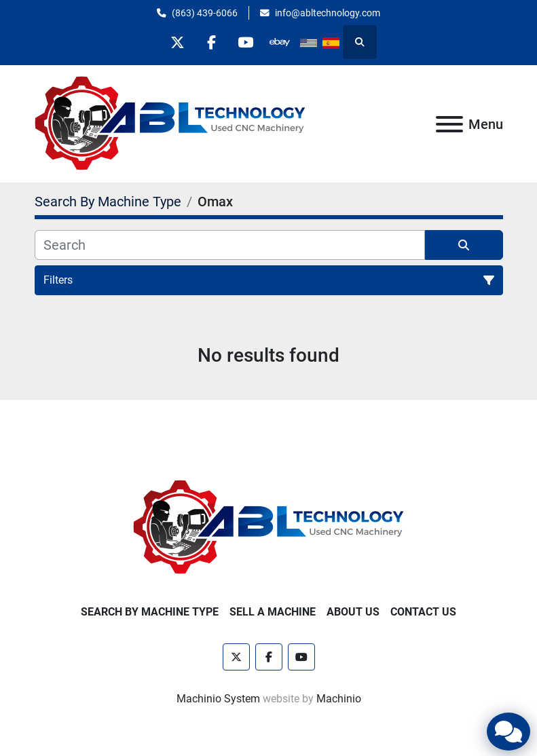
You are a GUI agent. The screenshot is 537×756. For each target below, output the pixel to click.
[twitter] (177, 42)
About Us (353, 612)
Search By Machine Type (150, 612)
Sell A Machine (273, 612)
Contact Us (423, 612)
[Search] (230, 245)
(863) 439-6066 (205, 13)
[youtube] (246, 42)
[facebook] (211, 42)
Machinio (339, 699)
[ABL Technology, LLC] (269, 527)
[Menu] (449, 124)
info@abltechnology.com (328, 13)
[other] (280, 42)
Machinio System (218, 699)
